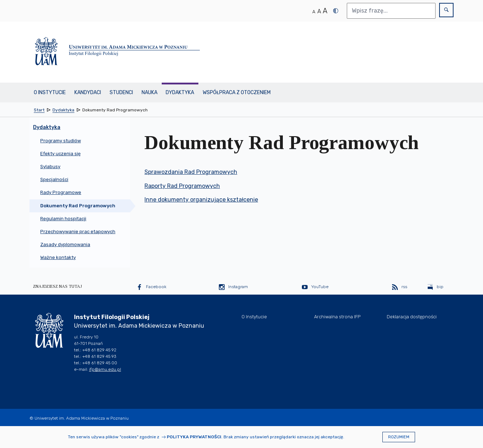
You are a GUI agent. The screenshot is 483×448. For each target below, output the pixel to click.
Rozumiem (399, 437)
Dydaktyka (180, 93)
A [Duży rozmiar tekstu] (325, 11)
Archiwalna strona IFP (337, 317)
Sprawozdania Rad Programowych (191, 172)
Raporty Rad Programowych (182, 186)
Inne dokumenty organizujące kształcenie (201, 200)
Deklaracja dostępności (412, 317)
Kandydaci (88, 93)
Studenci (121, 93)
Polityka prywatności (194, 437)
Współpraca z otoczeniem (237, 93)
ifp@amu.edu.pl (105, 369)
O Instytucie (50, 93)
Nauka (149, 93)
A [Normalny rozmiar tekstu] (314, 12)
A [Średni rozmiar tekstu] (319, 11)
